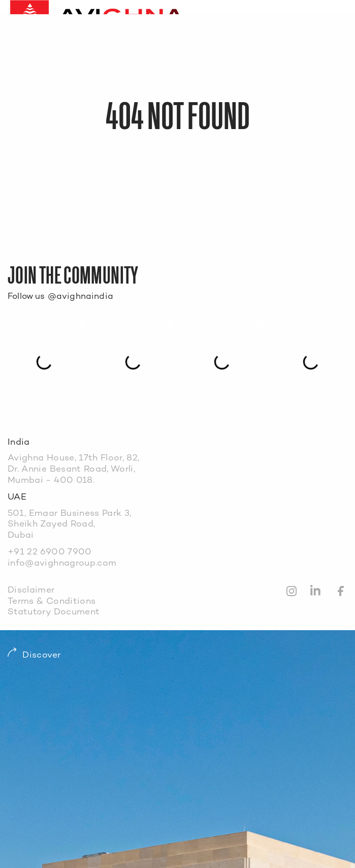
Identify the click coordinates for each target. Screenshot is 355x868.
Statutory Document (54, 612)
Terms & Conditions (52, 601)
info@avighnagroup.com (62, 563)
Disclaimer (31, 590)
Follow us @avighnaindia (60, 297)
